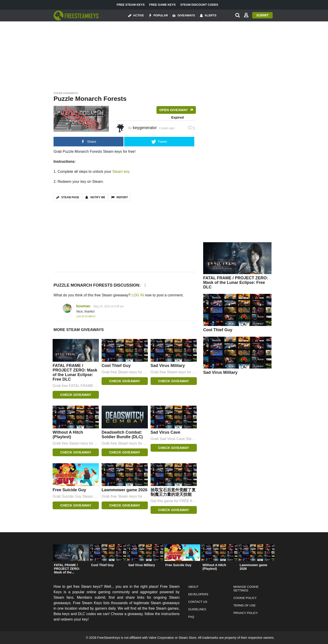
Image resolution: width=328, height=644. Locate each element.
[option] (71, 560)
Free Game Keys (162, 5)
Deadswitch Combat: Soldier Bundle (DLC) (122, 435)
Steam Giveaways (66, 93)
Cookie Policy (245, 598)
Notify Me (95, 197)
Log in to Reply (86, 317)
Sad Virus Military (168, 366)
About (193, 587)
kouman (83, 306)
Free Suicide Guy (69, 490)
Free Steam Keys (131, 5)
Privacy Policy (246, 613)
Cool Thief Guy (116, 366)
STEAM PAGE (68, 197)
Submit (262, 15)
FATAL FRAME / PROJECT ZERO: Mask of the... (67, 569)
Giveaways (184, 15)
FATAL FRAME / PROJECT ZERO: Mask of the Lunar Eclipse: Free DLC (75, 372)
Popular (158, 15)
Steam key (121, 172)
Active (136, 15)
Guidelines (197, 609)
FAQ (191, 617)
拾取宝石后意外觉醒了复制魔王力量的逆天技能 (173, 492)
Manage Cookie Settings (246, 589)
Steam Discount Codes (199, 5)
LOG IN (138, 295)
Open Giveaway (173, 110)
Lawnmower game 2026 (124, 490)
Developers (198, 594)
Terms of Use (245, 605)
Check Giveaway (76, 395)
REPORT (119, 197)
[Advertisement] (164, 55)
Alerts (208, 15)
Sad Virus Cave (165, 432)
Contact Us (198, 602)
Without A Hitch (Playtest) (68, 435)
